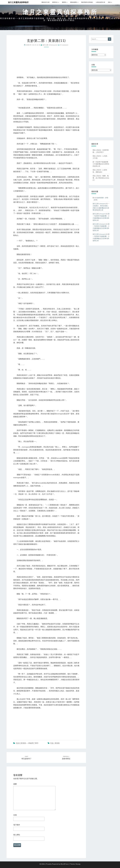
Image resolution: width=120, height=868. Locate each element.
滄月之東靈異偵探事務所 (18, 2)
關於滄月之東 (46, 2)
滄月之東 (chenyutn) (50, 45)
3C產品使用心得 (100, 2)
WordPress (65, 864)
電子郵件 (17, 825)
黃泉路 (57, 743)
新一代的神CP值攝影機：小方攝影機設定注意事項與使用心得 (101, 164)
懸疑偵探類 (73, 2)
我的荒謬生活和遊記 (87, 2)
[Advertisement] (46, 63)
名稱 (15, 815)
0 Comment (64, 45)
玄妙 (52, 743)
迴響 (15, 784)
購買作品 (55, 2)
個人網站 (17, 835)
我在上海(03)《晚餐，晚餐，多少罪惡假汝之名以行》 (101, 178)
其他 (109, 2)
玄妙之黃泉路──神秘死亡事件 (27, 743)
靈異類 (64, 2)
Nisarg (78, 864)
